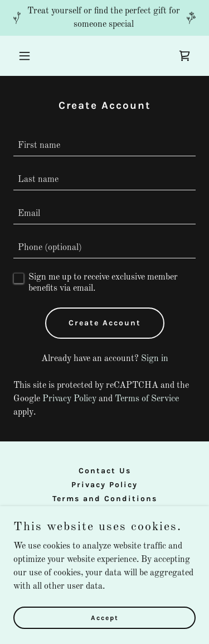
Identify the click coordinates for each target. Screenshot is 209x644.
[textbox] (104, 146)
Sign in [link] (155, 359)
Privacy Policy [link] (69, 399)
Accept (105, 617)
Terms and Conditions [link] (105, 499)
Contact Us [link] (105, 471)
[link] (184, 56)
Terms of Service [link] (147, 399)
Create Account (105, 323)
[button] (27, 56)
